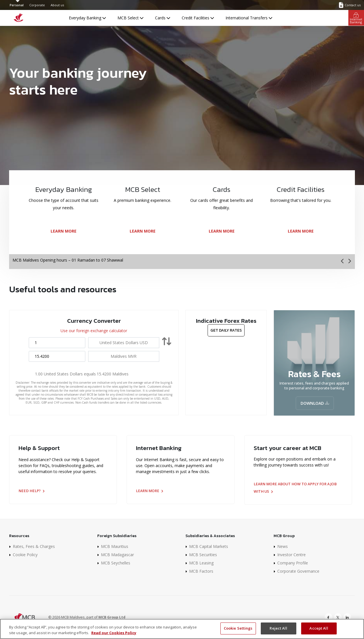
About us (57, 5)
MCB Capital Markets (209, 546)
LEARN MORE (64, 243)
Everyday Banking (87, 18)
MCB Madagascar (117, 555)
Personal (17, 5)
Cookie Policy (25, 555)
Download (315, 403)
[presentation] (343, 261)
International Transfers (249, 18)
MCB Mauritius (115, 546)
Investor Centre (291, 555)
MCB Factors (201, 571)
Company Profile (293, 563)
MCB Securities (203, 555)
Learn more (149, 491)
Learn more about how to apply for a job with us (295, 488)
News (283, 546)
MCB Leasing (201, 563)
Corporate (37, 5)
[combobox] (124, 343)
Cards (163, 18)
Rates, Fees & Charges (34, 546)
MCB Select (130, 18)
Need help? (31, 491)
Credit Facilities (198, 18)
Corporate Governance (298, 571)
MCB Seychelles (116, 563)
